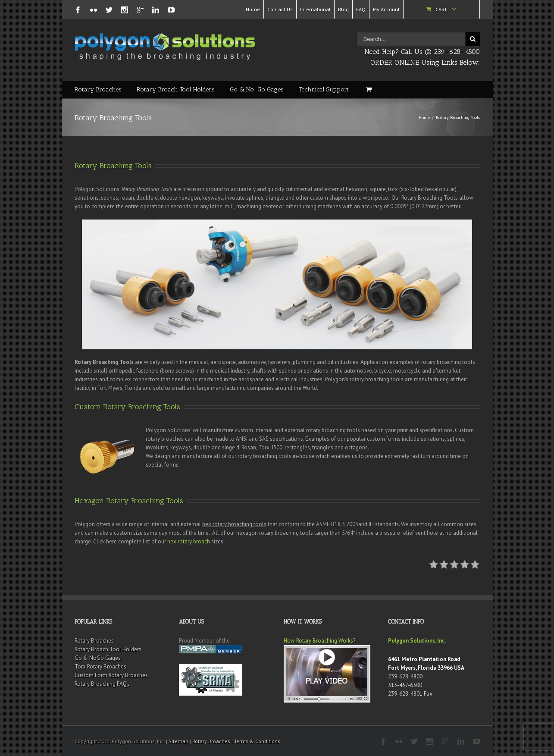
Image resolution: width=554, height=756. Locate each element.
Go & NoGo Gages (98, 658)
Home (253, 9)
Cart (441, 9)
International (315, 9)
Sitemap (178, 741)
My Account (386, 9)
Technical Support (324, 89)
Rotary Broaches (98, 89)
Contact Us (280, 9)
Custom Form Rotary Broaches (111, 675)
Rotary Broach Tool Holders (176, 89)
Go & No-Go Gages (257, 89)
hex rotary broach (189, 541)
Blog (343, 9)
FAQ (361, 9)
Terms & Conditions (257, 741)
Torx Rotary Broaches (100, 667)
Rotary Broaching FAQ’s (102, 684)
